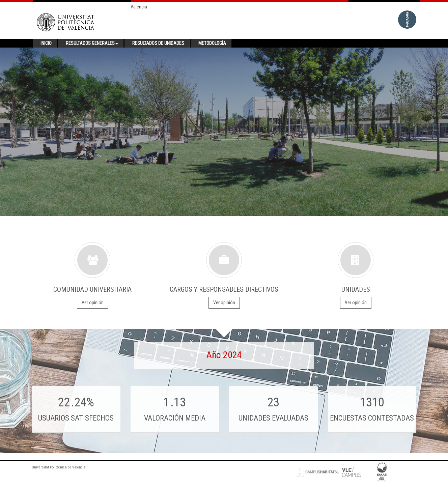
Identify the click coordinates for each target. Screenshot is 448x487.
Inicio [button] (46, 43)
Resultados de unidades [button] (158, 43)
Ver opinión (93, 303)
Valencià (139, 7)
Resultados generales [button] (92, 43)
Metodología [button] (212, 43)
